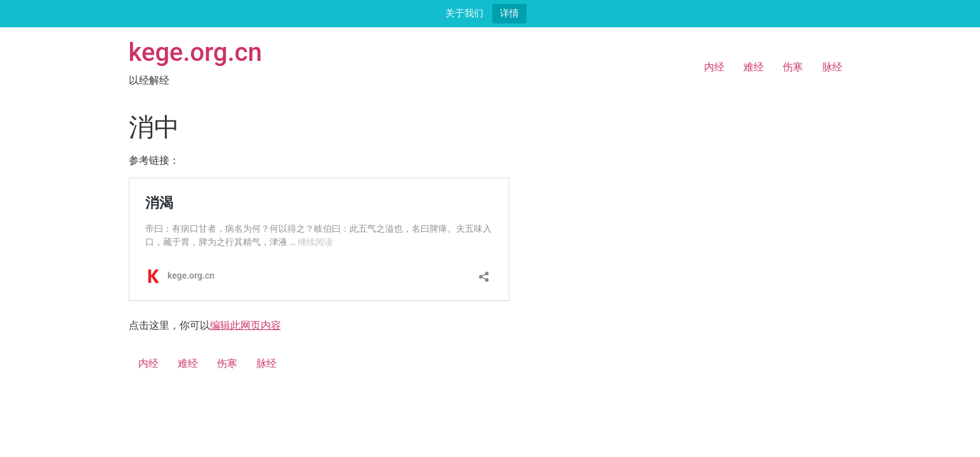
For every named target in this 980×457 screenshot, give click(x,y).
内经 (714, 67)
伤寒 (793, 67)
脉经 (832, 67)
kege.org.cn (196, 52)
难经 (754, 67)
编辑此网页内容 (245, 325)
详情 (509, 13)
